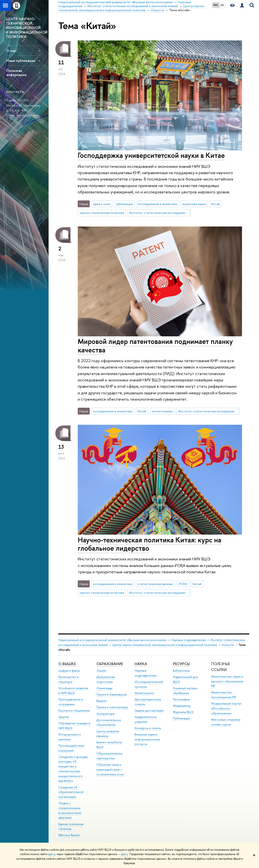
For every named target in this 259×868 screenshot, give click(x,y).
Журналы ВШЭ (183, 712)
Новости (228, 645)
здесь (52, 854)
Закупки (64, 717)
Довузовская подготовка (106, 679)
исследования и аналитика (158, 204)
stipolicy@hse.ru (28, 115)
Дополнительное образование (109, 722)
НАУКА (141, 664)
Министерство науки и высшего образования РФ (227, 681)
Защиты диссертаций (149, 711)
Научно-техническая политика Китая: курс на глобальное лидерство (150, 544)
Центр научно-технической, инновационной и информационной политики (165, 645)
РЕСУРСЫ (181, 664)
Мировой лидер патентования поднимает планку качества (155, 346)
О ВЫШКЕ (67, 664)
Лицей (101, 671)
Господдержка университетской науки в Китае (151, 155)
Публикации (181, 718)
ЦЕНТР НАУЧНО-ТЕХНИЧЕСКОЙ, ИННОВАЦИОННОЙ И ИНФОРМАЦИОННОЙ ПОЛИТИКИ (27, 28)
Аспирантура (105, 714)
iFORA (183, 584)
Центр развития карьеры (108, 734)
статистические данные (155, 584)
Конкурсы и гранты (148, 728)
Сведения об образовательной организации (71, 792)
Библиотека (181, 671)
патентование (162, 411)
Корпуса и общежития (74, 711)
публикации (124, 204)
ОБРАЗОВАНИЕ (110, 664)
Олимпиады (104, 688)
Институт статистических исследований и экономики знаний (160, 213)
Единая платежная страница (71, 826)
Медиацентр (182, 706)
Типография (181, 699)
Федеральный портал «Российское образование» (226, 708)
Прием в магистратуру (112, 707)
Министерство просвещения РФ (224, 695)
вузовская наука (194, 204)
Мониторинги (144, 693)
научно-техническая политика (102, 213)
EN (222, 5)
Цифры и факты (69, 671)
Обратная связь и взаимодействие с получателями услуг (110, 769)
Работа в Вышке (69, 835)
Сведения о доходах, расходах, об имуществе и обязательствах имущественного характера (73, 769)
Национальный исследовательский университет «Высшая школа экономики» (112, 640)
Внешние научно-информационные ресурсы (147, 739)
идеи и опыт (102, 204)
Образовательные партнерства (109, 756)
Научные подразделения (189, 640)
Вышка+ (102, 701)
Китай (216, 204)
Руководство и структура (69, 679)
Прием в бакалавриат (112, 694)
